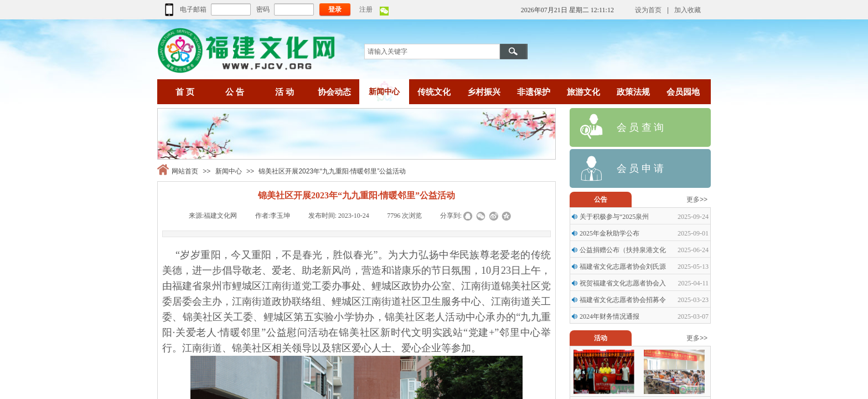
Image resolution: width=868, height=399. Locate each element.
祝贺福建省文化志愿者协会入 (623, 283)
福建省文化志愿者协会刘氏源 (623, 267)
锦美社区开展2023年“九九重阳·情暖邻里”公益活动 (332, 171)
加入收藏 (688, 10)
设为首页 (648, 10)
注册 (366, 9)
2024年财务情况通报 (609, 316)
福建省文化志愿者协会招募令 (623, 300)
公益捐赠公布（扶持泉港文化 (623, 250)
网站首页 (185, 171)
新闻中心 (229, 171)
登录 (335, 9)
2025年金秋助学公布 (609, 233)
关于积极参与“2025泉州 (614, 217)
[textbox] (432, 52)
